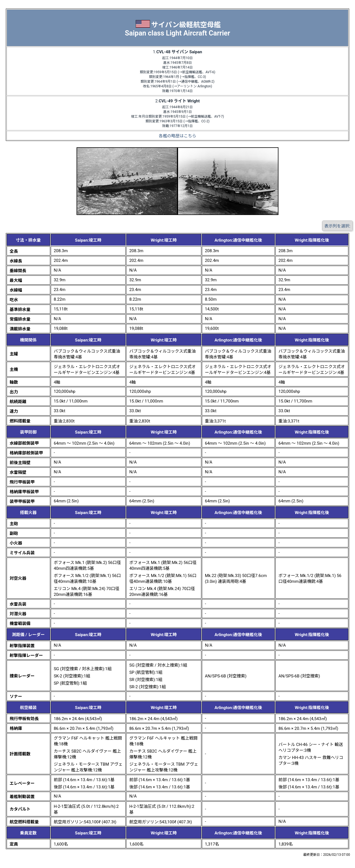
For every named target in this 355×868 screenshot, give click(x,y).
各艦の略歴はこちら (177, 136)
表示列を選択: (338, 226)
